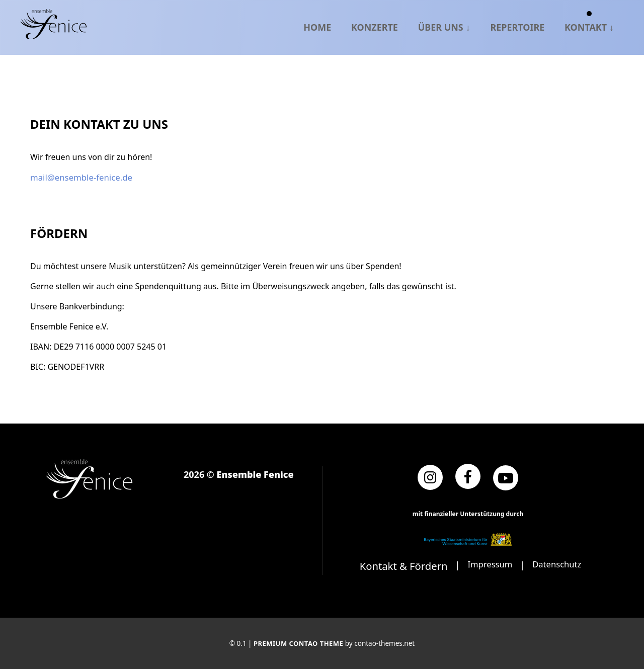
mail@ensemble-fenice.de (79, 177)
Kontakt (586, 27)
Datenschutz (559, 564)
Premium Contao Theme (299, 643)
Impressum (488, 564)
